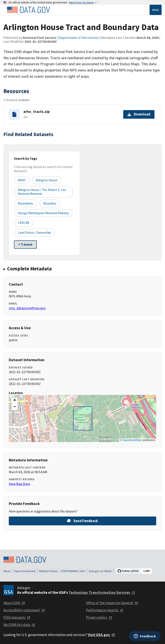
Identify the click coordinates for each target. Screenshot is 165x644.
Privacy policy (99, 617)
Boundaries (25, 203)
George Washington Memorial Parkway (43, 213)
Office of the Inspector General (112, 603)
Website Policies (48, 571)
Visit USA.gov (101, 635)
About (7, 571)
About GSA (14, 603)
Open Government (25, 571)
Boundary (50, 203)
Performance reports (105, 610)
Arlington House (47, 180)
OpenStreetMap (132, 440)
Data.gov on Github (100, 571)
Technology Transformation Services (102, 592)
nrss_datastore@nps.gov (27, 308)
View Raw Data (19, 484)
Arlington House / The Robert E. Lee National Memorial (42, 192)
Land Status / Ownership (34, 233)
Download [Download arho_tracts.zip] (139, 114)
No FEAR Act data (19, 625)
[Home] (28, 10)
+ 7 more (25, 244)
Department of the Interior (79, 38)
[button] (15, 401)
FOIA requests (17, 617)
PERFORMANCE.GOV (73, 571)
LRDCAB (24, 223)
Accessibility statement (24, 610)
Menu (156, 10)
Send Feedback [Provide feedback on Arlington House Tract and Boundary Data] (82, 521)
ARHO (22, 180)
